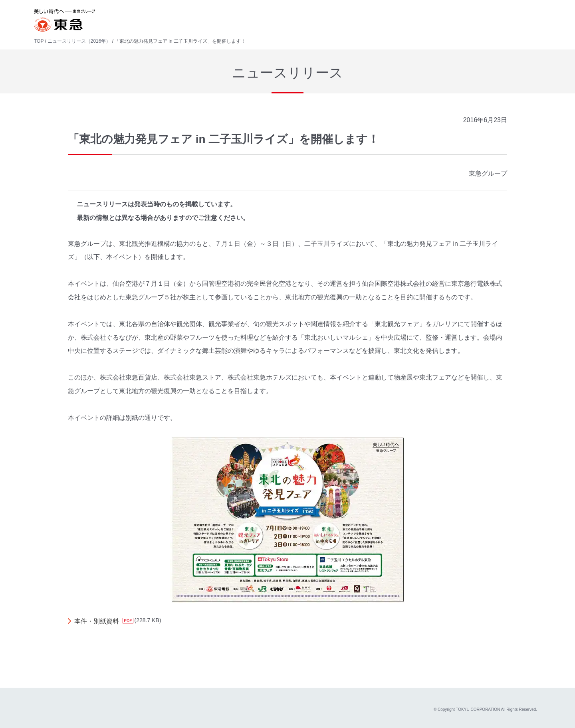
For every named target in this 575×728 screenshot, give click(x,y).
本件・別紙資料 (97, 621)
